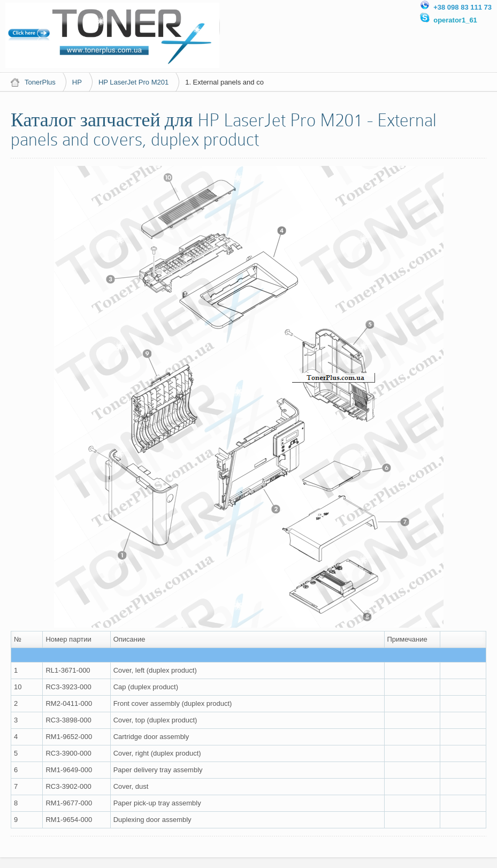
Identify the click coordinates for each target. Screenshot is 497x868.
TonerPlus (40, 82)
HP (77, 82)
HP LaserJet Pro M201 (133, 82)
